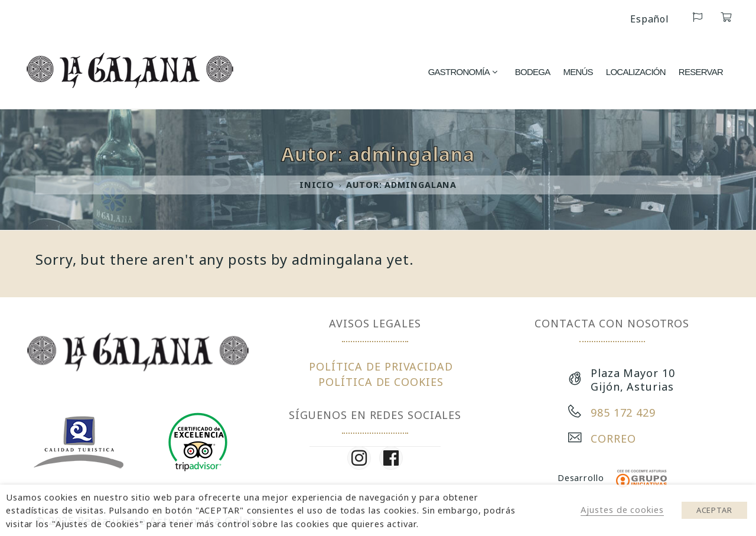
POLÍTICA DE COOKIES (381, 382)
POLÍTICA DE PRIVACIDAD (381, 366)
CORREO (613, 438)
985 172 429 (623, 412)
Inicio (317, 185)
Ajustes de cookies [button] (622, 509)
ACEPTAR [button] (714, 510)
